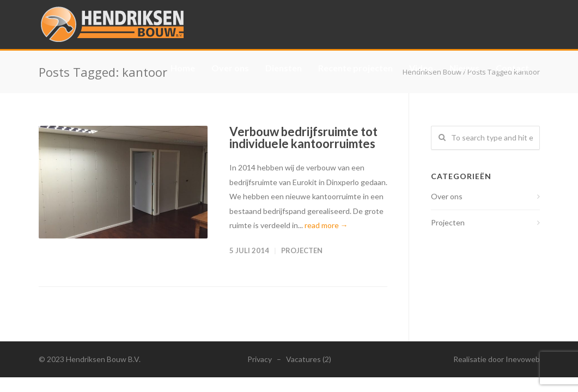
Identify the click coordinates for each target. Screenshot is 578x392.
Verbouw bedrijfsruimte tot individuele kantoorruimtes (303, 137)
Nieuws (464, 68)
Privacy (260, 359)
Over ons (230, 68)
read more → (326, 225)
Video (421, 68)
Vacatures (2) (309, 359)
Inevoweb (523, 359)
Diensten (284, 68)
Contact (512, 68)
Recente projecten (355, 68)
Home (183, 68)
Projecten (302, 250)
